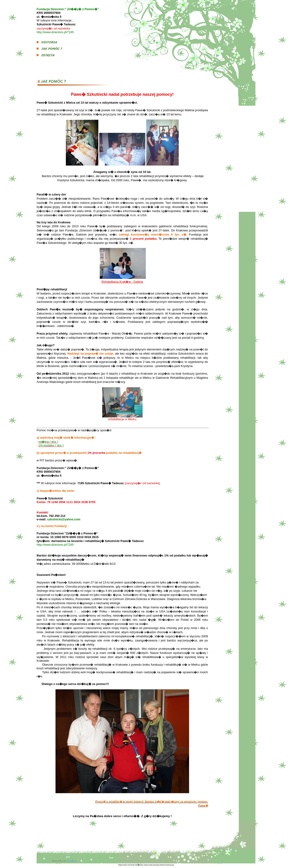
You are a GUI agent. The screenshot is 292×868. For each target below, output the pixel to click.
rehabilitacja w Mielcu (122, 419)
